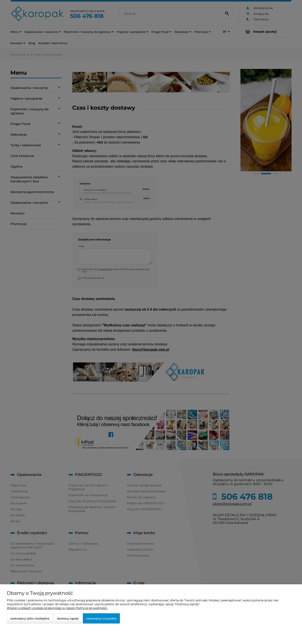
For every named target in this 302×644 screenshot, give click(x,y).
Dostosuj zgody (68, 618)
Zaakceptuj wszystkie (101, 618)
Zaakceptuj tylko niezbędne (30, 618)
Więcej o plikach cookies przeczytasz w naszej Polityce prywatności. (57, 608)
